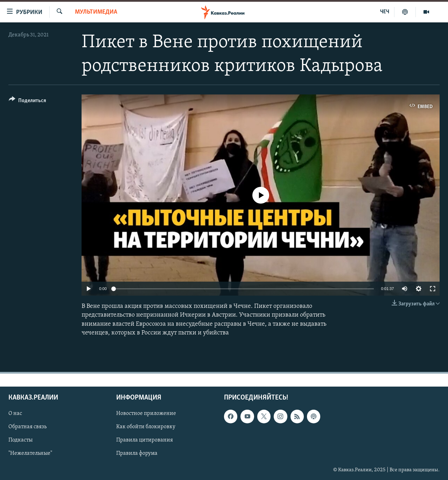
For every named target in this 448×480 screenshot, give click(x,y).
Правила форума (137, 454)
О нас (15, 414)
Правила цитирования (145, 440)
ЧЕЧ (385, 12)
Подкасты (20, 440)
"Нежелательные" (30, 454)
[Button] (27, 102)
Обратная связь (27, 427)
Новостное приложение (146, 414)
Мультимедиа (96, 12)
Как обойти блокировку (146, 427)
